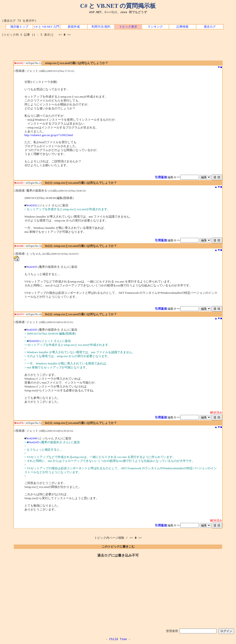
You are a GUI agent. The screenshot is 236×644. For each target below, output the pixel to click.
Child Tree (118, 639)
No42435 (32, 267)
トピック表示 (128, 27)
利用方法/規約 (101, 27)
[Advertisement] (118, 50)
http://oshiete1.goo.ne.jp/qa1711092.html (49, 135)
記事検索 (183, 27)
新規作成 (74, 27)
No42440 (32, 438)
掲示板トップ (19, 27)
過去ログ (210, 27)
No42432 (32, 205)
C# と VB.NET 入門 (47, 27)
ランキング (155, 27)
